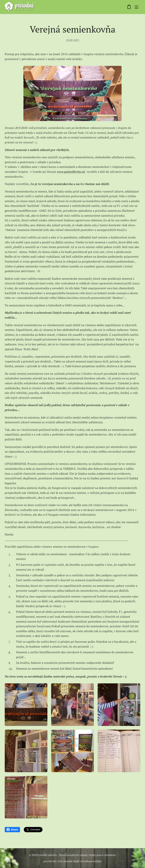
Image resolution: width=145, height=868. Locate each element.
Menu (137, 7)
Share (12, 830)
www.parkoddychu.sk (71, 172)
